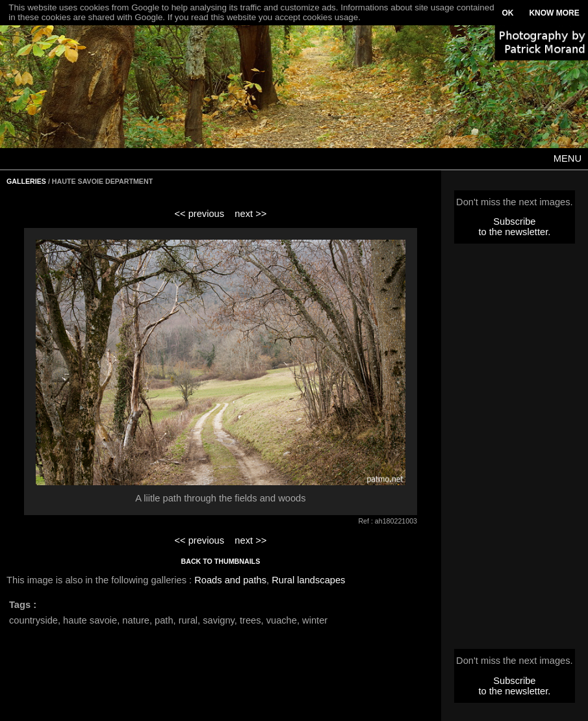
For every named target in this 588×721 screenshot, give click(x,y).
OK (507, 13)
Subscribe (514, 221)
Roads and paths (230, 580)
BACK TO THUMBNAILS (220, 561)
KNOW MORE (554, 13)
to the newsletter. (514, 232)
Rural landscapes (308, 580)
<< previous (199, 214)
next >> (250, 214)
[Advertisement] (515, 450)
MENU (568, 158)
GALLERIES (26, 181)
